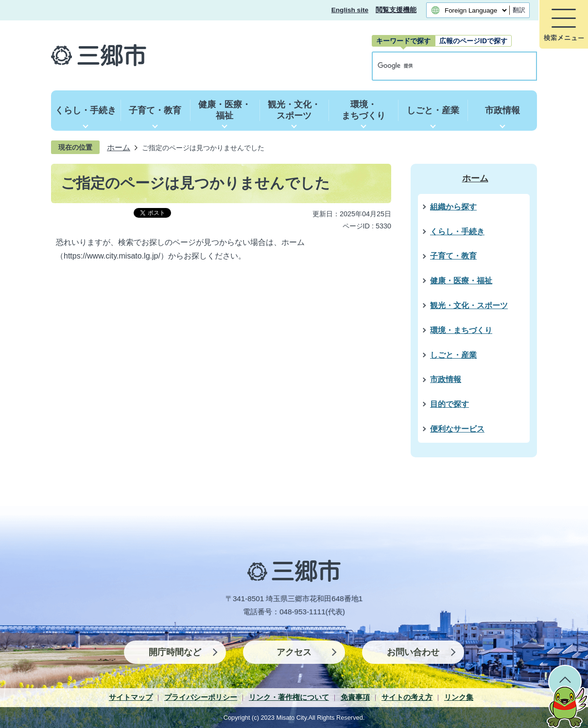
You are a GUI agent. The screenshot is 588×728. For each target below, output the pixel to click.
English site (350, 10)
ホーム (119, 147)
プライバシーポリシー (201, 697)
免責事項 (355, 697)
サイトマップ (131, 697)
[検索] (444, 66)
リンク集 (459, 697)
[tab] (403, 41)
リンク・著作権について (289, 697)
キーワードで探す (403, 41)
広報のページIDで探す (473, 41)
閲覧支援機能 (396, 10)
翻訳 (519, 10)
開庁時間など (175, 652)
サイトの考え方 (407, 697)
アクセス (294, 652)
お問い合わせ (413, 652)
